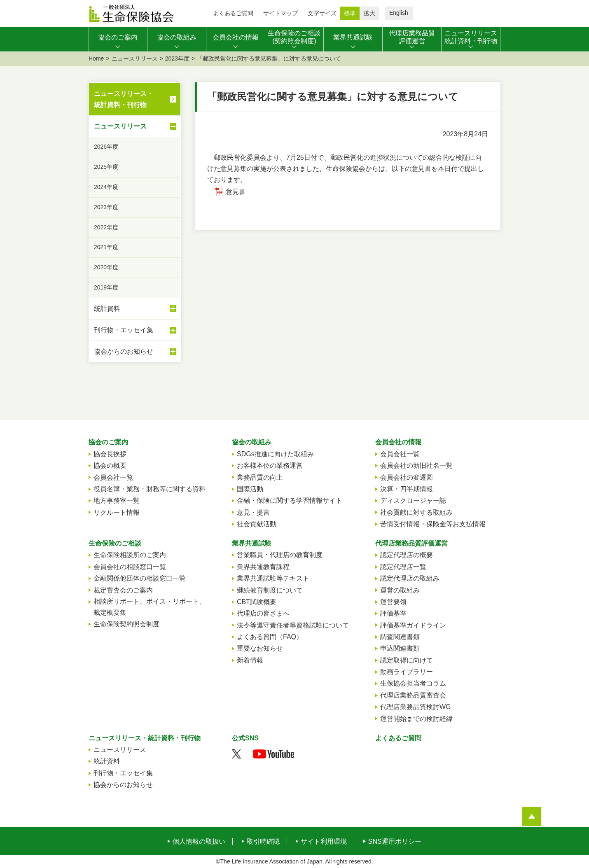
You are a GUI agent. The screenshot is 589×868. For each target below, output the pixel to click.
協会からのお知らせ (135, 352)
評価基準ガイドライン (413, 625)
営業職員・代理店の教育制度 (280, 555)
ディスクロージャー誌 (413, 500)
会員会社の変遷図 (407, 477)
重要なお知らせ (260, 648)
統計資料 (135, 308)
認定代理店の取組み (410, 578)
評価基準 (393, 613)
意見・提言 (253, 512)
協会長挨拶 (110, 454)
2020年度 (106, 267)
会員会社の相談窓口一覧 (130, 567)
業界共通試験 (252, 543)
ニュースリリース (135, 58)
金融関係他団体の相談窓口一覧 (140, 578)
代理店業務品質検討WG (416, 707)
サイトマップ (280, 13)
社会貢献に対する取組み (416, 512)
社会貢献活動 (257, 524)
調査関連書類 (400, 637)
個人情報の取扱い (199, 842)
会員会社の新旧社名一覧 (416, 465)
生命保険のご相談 (115, 543)
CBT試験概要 (257, 602)
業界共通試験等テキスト (273, 578)
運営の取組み (400, 590)
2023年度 (177, 58)
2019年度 (106, 287)
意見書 (236, 192)
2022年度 (106, 227)
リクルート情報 (117, 512)
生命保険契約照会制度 (126, 624)
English (399, 13)
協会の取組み (252, 442)
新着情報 (250, 660)
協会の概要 (110, 465)
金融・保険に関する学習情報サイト (290, 500)
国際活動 (250, 489)
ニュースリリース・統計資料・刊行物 (124, 99)
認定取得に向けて (407, 660)
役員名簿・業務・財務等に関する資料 (150, 489)
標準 (350, 13)
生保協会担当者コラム (413, 683)
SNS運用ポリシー (395, 842)
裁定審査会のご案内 (123, 590)
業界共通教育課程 (263, 567)
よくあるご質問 (233, 13)
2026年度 (106, 147)
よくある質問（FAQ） (270, 637)
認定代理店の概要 (407, 555)
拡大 (369, 13)
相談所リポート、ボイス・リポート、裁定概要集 (150, 607)
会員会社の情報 (398, 442)
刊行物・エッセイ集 (135, 330)
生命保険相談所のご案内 (130, 555)
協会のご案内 (108, 442)
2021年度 (106, 247)
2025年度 (106, 167)
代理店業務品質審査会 (413, 695)
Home (96, 58)
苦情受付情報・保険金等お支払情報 (433, 524)
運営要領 (393, 602)
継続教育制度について (270, 590)
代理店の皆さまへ (263, 613)
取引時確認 (263, 842)
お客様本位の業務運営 (270, 465)
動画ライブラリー (407, 672)
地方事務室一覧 (117, 500)
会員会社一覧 (113, 477)
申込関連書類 (400, 648)
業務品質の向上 (260, 477)
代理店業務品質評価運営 (411, 543)
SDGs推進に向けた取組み (275, 454)
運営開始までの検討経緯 (416, 719)
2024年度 (106, 187)
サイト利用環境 (324, 842)
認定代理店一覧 (403, 567)
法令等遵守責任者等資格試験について (293, 625)
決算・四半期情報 (407, 489)
